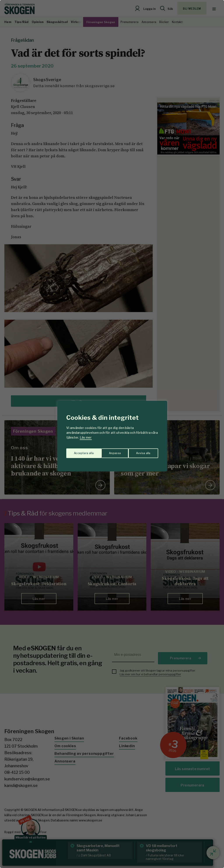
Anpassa (79, 451)
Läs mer (86, 437)
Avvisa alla (107, 451)
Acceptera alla (141, 451)
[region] (112, 434)
